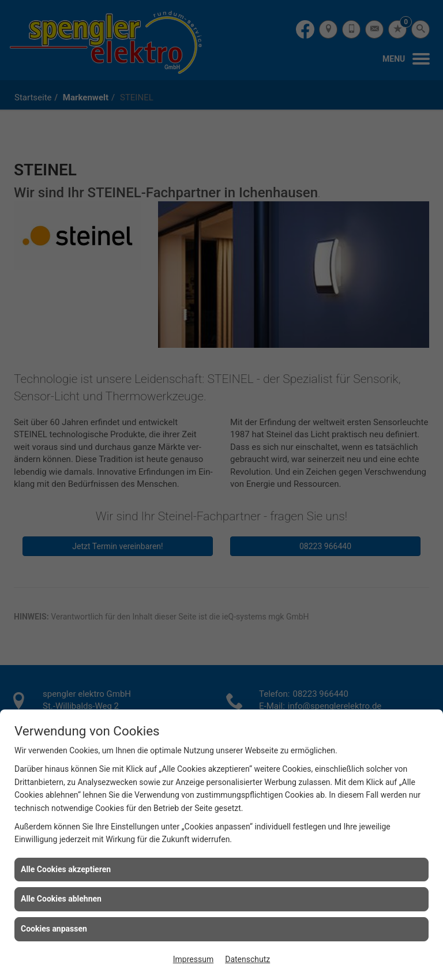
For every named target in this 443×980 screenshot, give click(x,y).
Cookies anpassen (54, 929)
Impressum (193, 959)
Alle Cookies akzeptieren (66, 869)
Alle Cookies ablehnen (61, 899)
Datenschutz (247, 959)
